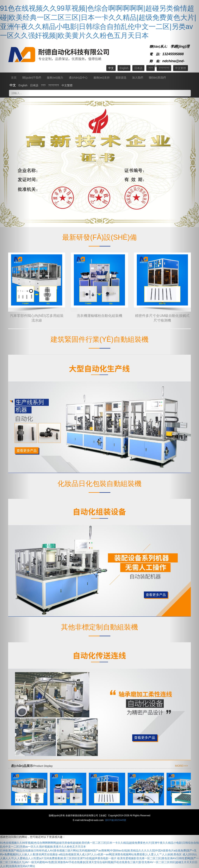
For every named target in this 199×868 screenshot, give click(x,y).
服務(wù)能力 (55, 78)
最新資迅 (121, 78)
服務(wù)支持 (102, 78)
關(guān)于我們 (32, 78)
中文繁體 (67, 85)
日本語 (138, 68)
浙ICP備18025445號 (116, 820)
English (124, 68)
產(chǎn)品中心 (78, 78)
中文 (111, 68)
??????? (164, 68)
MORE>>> (181, 766)
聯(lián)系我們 (157, 78)
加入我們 (138, 78)
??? (151, 68)
